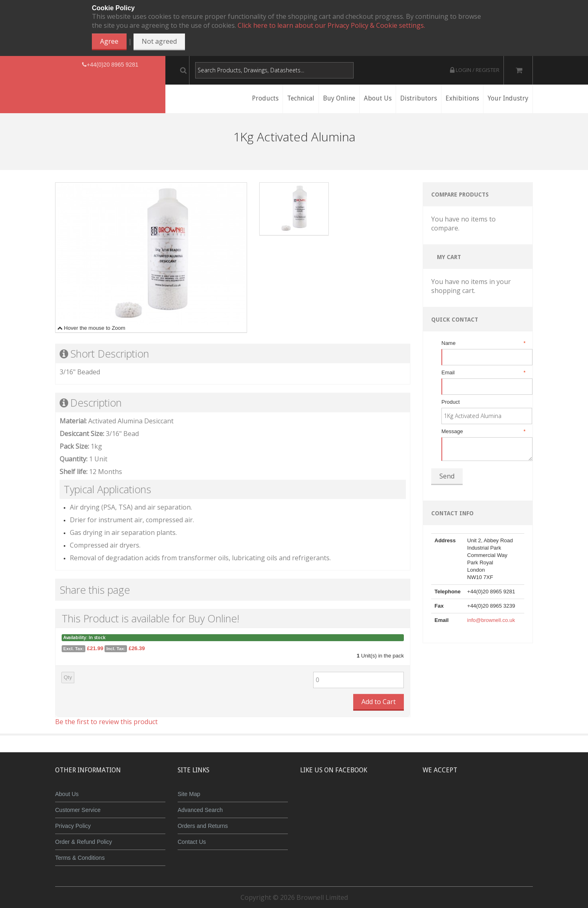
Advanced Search (200, 810)
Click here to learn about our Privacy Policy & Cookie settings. (331, 25)
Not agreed (159, 41)
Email (483, 373)
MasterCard (440, 800)
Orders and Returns (203, 826)
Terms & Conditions (80, 858)
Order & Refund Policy (84, 842)
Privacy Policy (73, 826)
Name (483, 343)
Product (451, 402)
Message (483, 432)
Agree (109, 41)
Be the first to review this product (106, 722)
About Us (67, 794)
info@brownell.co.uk (491, 620)
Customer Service (78, 810)
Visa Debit (515, 800)
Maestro (489, 800)
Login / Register (475, 70)
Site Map (189, 794)
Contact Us (192, 842)
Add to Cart (379, 702)
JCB (464, 800)
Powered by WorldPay (478, 821)
